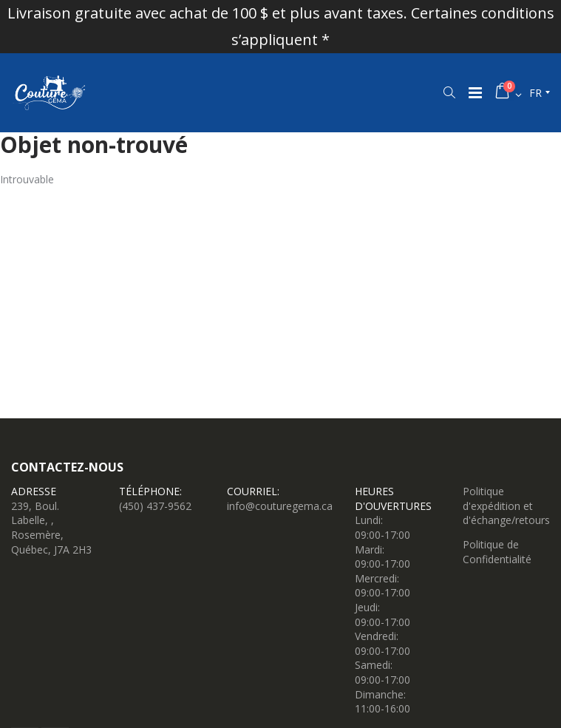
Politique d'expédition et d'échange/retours (506, 506)
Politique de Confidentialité (497, 552)
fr (535, 93)
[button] (449, 92)
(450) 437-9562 (155, 506)
